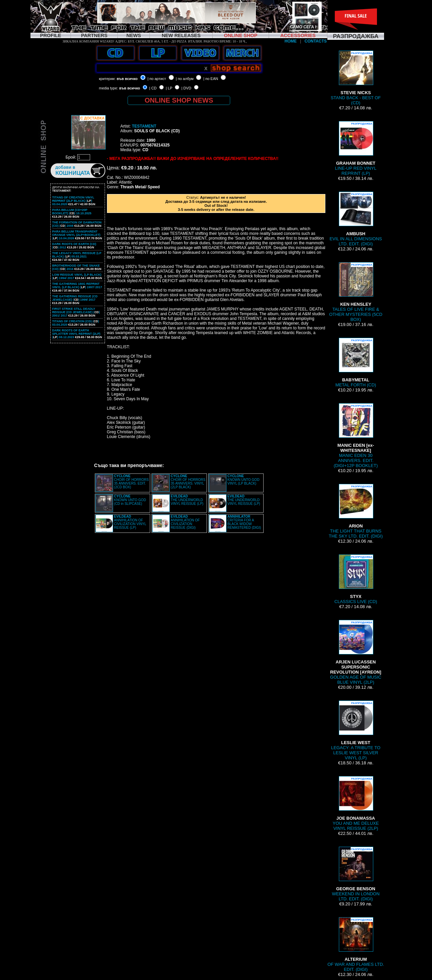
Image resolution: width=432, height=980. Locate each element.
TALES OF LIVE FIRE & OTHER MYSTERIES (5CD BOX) (356, 292)
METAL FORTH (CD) (356, 363)
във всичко (127, 79)
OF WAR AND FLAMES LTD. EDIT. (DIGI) (356, 945)
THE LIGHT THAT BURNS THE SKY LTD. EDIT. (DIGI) (356, 511)
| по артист (157, 79)
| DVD (186, 88)
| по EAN (211, 79)
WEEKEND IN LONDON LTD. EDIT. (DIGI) (356, 874)
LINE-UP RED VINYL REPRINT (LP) (356, 148)
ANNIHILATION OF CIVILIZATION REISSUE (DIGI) (185, 522)
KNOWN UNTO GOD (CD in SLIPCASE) (130, 500)
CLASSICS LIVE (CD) (356, 579)
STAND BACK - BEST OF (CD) (356, 78)
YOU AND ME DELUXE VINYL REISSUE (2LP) (356, 804)
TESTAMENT (144, 126)
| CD (153, 88)
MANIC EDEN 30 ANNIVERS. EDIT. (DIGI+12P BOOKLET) (356, 436)
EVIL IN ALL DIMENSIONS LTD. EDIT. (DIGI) (356, 219)
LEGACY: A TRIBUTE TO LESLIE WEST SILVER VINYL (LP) (356, 730)
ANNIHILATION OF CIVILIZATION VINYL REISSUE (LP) (130, 522)
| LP (169, 88)
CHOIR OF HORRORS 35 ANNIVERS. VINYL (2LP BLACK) (188, 482)
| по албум (185, 79)
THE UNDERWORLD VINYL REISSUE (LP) (187, 500)
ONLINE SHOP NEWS (179, 100)
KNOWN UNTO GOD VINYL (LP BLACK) (244, 480)
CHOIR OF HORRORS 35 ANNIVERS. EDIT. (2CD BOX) (131, 482)
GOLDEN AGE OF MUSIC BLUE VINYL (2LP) (356, 652)
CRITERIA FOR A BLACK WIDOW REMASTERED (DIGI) (244, 522)
